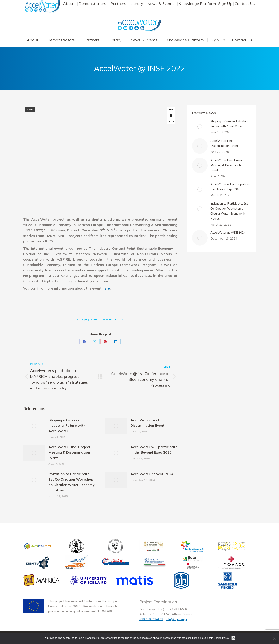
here (106, 288)
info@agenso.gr (177, 619)
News (30, 110)
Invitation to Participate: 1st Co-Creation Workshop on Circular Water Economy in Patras (71, 482)
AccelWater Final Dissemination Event (147, 423)
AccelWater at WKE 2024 (152, 474)
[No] (274, 639)
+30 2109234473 (151, 619)
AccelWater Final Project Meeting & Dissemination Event (69, 452)
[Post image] (34, 426)
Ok (233, 638)
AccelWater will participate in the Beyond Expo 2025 (154, 450)
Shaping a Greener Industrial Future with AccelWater (67, 425)
